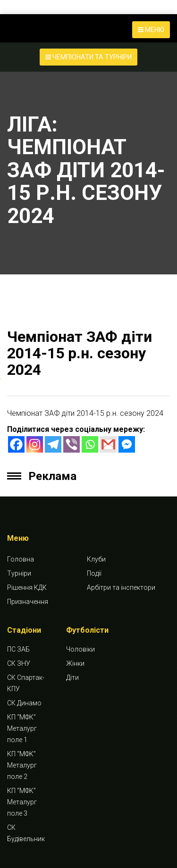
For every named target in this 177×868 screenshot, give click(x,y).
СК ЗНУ (19, 663)
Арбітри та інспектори (121, 587)
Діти (72, 678)
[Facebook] (16, 444)
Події (94, 573)
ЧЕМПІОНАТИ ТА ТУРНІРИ (88, 57)
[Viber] (72, 444)
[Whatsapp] (90, 444)
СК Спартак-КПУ (26, 683)
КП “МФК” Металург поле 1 (22, 728)
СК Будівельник (26, 833)
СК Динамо (24, 703)
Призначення (28, 602)
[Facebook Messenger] (127, 444)
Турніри (19, 573)
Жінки (75, 663)
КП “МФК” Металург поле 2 (22, 765)
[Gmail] (108, 444)
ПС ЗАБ (18, 649)
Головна (21, 559)
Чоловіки (80, 649)
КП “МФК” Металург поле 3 (22, 802)
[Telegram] (53, 444)
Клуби (96, 559)
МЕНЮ (151, 30)
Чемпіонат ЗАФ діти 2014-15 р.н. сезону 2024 (80, 353)
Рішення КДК (27, 587)
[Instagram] (35, 444)
